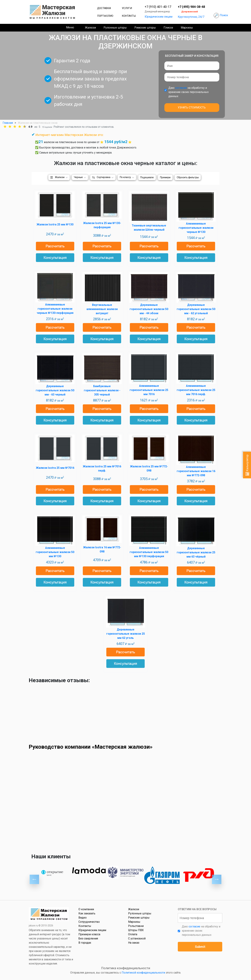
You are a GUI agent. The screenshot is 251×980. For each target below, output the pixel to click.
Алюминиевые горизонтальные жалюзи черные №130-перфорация (55, 309)
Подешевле (147, 177)
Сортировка (104, 177)
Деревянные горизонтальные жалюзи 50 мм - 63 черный (55, 390)
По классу (125, 177)
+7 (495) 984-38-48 (191, 7)
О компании (86, 909)
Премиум (165, 177)
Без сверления (88, 938)
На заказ (134, 943)
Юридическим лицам (159, 17)
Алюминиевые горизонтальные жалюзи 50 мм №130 (55, 552)
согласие (181, 88)
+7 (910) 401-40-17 (158, 7)
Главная (8, 123)
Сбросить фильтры (188, 177)
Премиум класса (89, 934)
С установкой (137, 938)
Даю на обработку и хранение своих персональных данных (189, 92)
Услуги (127, 8)
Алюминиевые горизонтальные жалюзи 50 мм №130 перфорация (149, 552)
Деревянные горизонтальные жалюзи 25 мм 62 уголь (126, 634)
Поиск (224, 15)
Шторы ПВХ (136, 930)
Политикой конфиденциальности (143, 973)
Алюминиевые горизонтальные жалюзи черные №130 (196, 228)
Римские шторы (145, 28)
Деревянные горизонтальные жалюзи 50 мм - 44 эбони (149, 309)
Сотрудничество (89, 922)
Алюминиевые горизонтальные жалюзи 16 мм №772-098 (196, 471)
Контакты (129, 16)
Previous (34, 879)
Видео (83, 918)
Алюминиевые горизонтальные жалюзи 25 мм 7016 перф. (196, 390)
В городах (85, 943)
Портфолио (105, 16)
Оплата (133, 934)
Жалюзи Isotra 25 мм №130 (55, 224)
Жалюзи (90, 28)
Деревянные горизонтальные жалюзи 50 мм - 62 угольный (196, 309)
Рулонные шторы (115, 28)
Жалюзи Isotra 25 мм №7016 (55, 468)
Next (217, 879)
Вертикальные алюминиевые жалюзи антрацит (102, 309)
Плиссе (168, 28)
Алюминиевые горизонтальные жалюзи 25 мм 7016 (149, 390)
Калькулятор (247, 465)
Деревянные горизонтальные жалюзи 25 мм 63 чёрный (196, 552)
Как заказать (87, 913)
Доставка (104, 8)
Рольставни (136, 926)
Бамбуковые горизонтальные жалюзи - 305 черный (102, 390)
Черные (78, 177)
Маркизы (187, 28)
